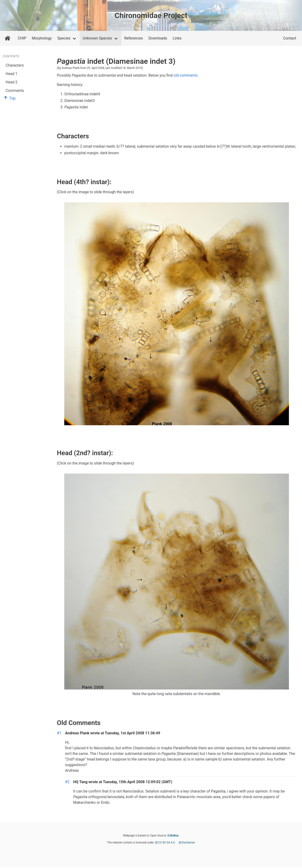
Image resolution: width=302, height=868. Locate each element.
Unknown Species (97, 38)
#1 (59, 733)
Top (9, 98)
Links (177, 38)
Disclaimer (189, 843)
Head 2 (12, 82)
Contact (290, 38)
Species (64, 38)
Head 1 (12, 74)
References (133, 38)
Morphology (42, 38)
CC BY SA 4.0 (167, 843)
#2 (67, 782)
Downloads (158, 38)
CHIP (22, 38)
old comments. (186, 75)
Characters (15, 65)
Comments (15, 91)
